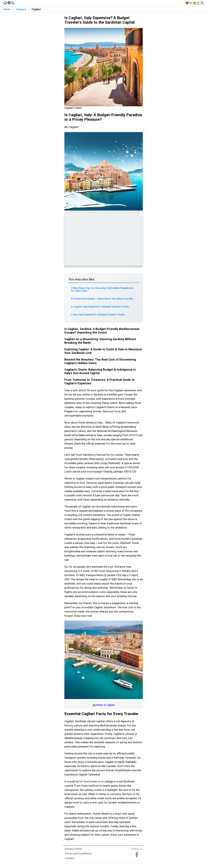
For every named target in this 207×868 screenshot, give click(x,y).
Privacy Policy (73, 849)
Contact (70, 858)
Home (7, 9)
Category (21, 9)
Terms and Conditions (78, 854)
